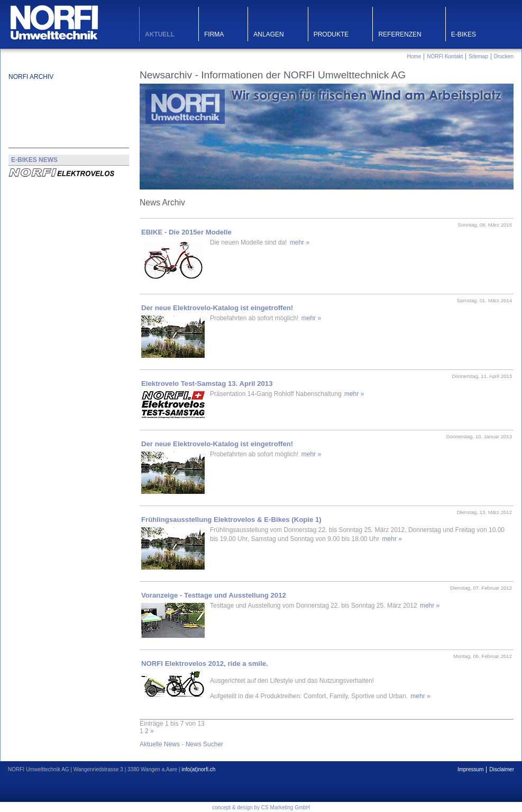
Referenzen (400, 34)
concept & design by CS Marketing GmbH (261, 808)
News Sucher (204, 744)
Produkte (331, 34)
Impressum (470, 769)
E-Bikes (464, 34)
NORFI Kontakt (445, 56)
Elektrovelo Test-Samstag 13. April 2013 (207, 384)
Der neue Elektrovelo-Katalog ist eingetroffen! (217, 308)
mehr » (300, 242)
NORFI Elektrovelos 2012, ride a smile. (205, 664)
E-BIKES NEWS (34, 160)
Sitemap (478, 56)
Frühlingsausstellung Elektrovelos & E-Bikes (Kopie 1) (231, 520)
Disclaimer (502, 769)
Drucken (504, 56)
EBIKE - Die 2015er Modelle (186, 232)
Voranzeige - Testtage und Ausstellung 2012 (214, 595)
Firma (214, 34)
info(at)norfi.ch (198, 769)
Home (414, 56)
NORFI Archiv (31, 77)
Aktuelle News (160, 744)
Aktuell (160, 34)
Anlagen (268, 34)
